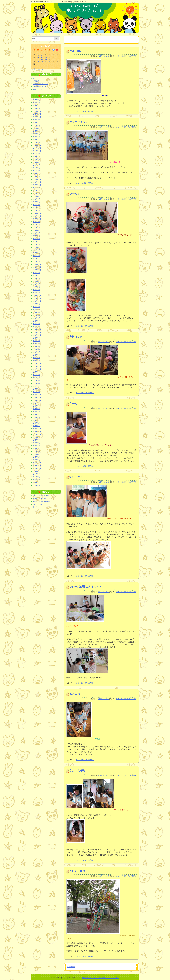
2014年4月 (36, 485)
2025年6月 (36, 128)
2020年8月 (36, 276)
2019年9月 (36, 304)
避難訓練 (36, 81)
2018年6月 (36, 346)
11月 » (40, 69)
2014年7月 (36, 477)
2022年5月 (36, 233)
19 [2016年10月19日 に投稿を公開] (42, 59)
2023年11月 (37, 182)
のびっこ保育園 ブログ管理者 (126, 56)
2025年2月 (36, 140)
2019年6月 (36, 312)
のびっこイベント (39, 504)
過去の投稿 (71, 967)
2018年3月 (36, 355)
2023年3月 (36, 205)
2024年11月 (37, 148)
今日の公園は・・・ (81, 871)
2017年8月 (36, 375)
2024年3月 (36, 171)
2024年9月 (36, 154)
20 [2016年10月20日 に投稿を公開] (46, 59)
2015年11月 (37, 432)
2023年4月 (36, 202)
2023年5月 (36, 199)
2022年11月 (37, 216)
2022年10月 (37, 219)
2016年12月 (37, 395)
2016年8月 (36, 406)
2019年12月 (37, 295)
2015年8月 (36, 440)
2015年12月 (37, 429)
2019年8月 (36, 307)
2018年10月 (37, 335)
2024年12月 (37, 145)
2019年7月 (36, 310)
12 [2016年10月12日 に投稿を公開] (42, 57)
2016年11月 (37, 397)
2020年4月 (36, 284)
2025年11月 (37, 114)
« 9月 (34, 69)
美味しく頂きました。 (40, 90)
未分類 (35, 507)
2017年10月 (37, 369)
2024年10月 (37, 151)
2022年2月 (36, 242)
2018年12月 (37, 329)
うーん (73, 404)
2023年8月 (36, 191)
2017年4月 (36, 386)
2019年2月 (36, 324)
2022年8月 (36, 225)
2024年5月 (36, 165)
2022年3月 (36, 239)
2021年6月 (36, 247)
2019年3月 (36, 321)
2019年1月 (36, 327)
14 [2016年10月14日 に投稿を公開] (50, 57)
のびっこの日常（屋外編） (85, 111)
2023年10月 (37, 185)
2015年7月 (36, 443)
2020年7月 (36, 278)
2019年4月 (36, 318)
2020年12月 (37, 264)
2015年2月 (36, 457)
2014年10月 (37, 468)
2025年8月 (36, 123)
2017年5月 (36, 383)
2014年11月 (37, 466)
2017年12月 (37, 363)
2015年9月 (36, 437)
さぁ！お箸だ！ (79, 771)
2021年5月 (36, 250)
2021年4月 (36, 253)
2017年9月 (36, 372)
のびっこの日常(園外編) (41, 496)
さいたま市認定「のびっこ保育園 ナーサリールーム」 (100, 978)
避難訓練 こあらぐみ (40, 87)
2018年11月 (37, 332)
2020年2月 (36, 290)
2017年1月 (36, 392)
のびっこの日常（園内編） (85, 183)
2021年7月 (36, 244)
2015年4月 (36, 451)
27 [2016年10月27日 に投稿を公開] (46, 62)
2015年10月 (37, 434)
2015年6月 (36, 446)
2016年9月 (36, 403)
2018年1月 (36, 361)
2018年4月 (36, 352)
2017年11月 (37, 366)
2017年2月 (36, 389)
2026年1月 (36, 108)
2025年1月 (36, 142)
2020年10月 (37, 270)
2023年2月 (36, 208)
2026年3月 (36, 103)
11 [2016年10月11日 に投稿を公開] (38, 57)
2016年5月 (36, 415)
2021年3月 (36, 256)
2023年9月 (36, 188)
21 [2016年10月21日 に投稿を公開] (50, 59)
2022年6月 (36, 230)
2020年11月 (37, 267)
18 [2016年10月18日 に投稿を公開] (38, 59)
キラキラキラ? (78, 122)
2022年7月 (36, 227)
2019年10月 (37, 301)
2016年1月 (36, 426)
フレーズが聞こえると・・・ (87, 587)
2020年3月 (36, 287)
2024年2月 (36, 174)
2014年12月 (37, 463)
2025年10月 (37, 117)
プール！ (75, 194)
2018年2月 (36, 358)
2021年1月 (36, 261)
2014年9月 (36, 471)
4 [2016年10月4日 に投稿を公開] (38, 55)
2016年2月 (36, 423)
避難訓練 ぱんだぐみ (40, 84)
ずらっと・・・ (79, 477)
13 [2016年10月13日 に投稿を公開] (46, 57)
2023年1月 (36, 210)
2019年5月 (36, 315)
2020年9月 (36, 273)
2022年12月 (37, 213)
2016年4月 (36, 417)
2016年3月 (36, 420)
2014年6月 (36, 480)
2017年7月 (36, 378)
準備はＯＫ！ (77, 337)
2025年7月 (36, 125)
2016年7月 (36, 409)
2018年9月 (36, 338)
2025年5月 (36, 131)
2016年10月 (37, 400)
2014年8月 (36, 474)
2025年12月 (37, 111)
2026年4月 (36, 100)
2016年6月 (36, 412)
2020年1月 (36, 293)
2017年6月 (36, 380)
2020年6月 (36, 281)
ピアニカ (75, 694)
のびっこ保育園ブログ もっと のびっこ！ (85, 18)
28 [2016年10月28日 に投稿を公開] (50, 62)
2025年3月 (36, 137)
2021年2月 (36, 259)
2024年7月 (36, 159)
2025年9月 (36, 120)
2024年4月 (36, 168)
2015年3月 (36, 454)
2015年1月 (36, 460)
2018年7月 (36, 344)
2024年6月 (36, 162)
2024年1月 (36, 176)
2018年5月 (36, 349)
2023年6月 (36, 196)
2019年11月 (37, 298)
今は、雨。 (76, 51)
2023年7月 (36, 193)
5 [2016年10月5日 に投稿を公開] (42, 55)
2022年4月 (36, 236)
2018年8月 (36, 341)
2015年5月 (36, 449)
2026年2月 (36, 106)
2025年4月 (36, 134)
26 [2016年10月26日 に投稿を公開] (42, 62)
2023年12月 (37, 179)
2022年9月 (36, 222)
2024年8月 (36, 157)
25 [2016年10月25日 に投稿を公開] (38, 62)
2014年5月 (36, 483)
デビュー (36, 78)
